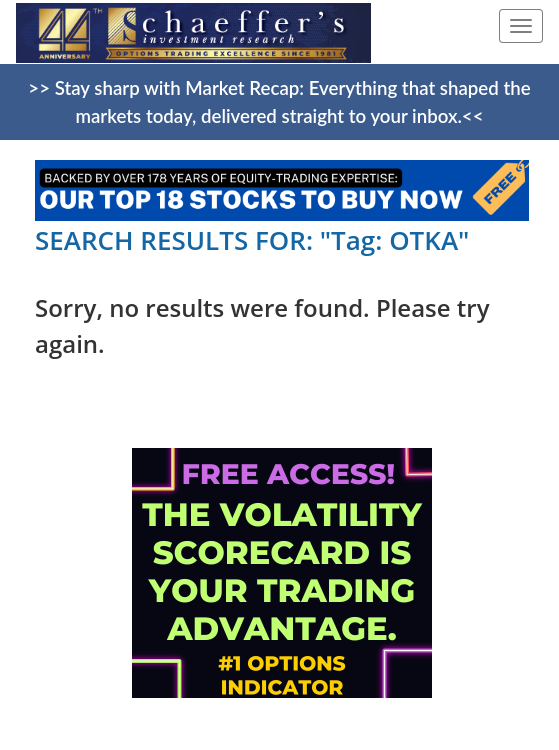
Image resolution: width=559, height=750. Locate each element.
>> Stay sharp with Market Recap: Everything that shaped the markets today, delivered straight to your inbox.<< (279, 102)
